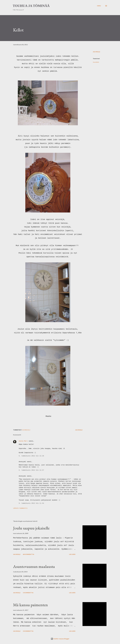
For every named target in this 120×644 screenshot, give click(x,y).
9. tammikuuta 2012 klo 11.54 (31, 503)
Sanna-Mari (23, 441)
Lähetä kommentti (20, 508)
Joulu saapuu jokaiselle (31, 528)
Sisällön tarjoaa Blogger (60, 639)
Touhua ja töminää (31, 6)
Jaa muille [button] (96, 52)
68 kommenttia (28, 554)
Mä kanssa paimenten (30, 605)
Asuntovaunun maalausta (34, 566)
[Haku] (99, 6)
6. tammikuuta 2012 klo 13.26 (31, 456)
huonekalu (96, 62)
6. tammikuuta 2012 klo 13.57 (31, 470)
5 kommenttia (28, 593)
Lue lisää (72, 554)
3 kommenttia (28, 631)
